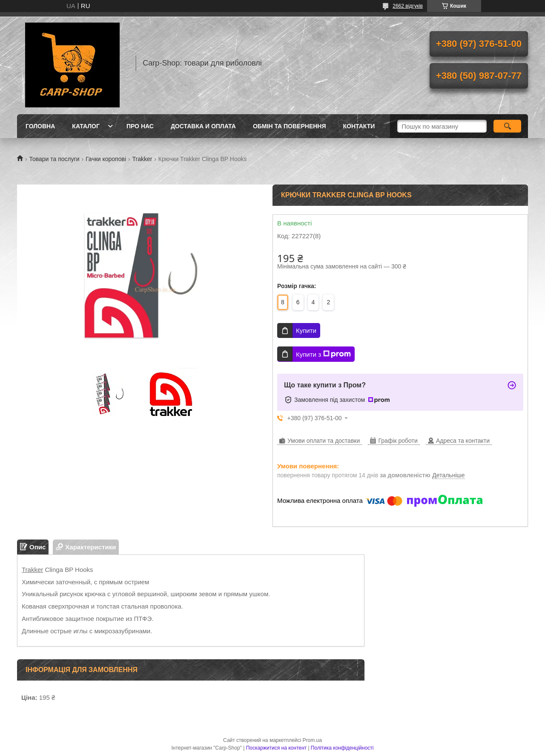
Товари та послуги (54, 159)
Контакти (359, 126)
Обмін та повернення (290, 126)
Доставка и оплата (203, 126)
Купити (306, 330)
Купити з (323, 354)
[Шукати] (507, 126)
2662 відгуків (408, 6)
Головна (40, 126)
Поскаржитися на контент (276, 748)
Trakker (142, 159)
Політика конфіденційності (342, 748)
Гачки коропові (106, 159)
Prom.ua (312, 740)
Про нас (140, 126)
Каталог (86, 126)
